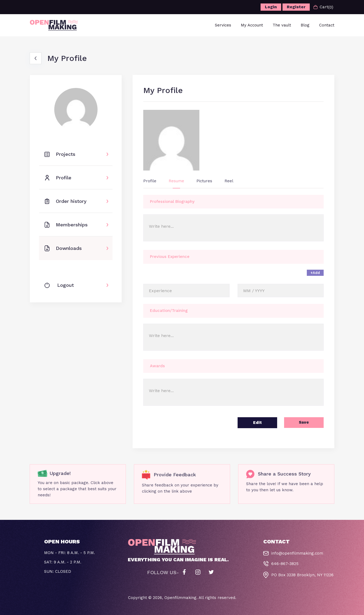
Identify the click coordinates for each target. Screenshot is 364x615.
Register (296, 7)
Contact (327, 25)
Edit (257, 423)
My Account (252, 25)
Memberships (66, 225)
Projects (60, 154)
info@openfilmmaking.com (297, 553)
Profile (58, 178)
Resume (176, 181)
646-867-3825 (285, 564)
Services (223, 25)
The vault (282, 25)
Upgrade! (60, 473)
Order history (65, 201)
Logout (59, 285)
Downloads (63, 248)
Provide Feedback (175, 475)
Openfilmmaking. (181, 598)
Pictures (204, 181)
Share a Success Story (284, 474)
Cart (323, 7)
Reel (229, 181)
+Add (315, 273)
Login (271, 7)
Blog (305, 25)
